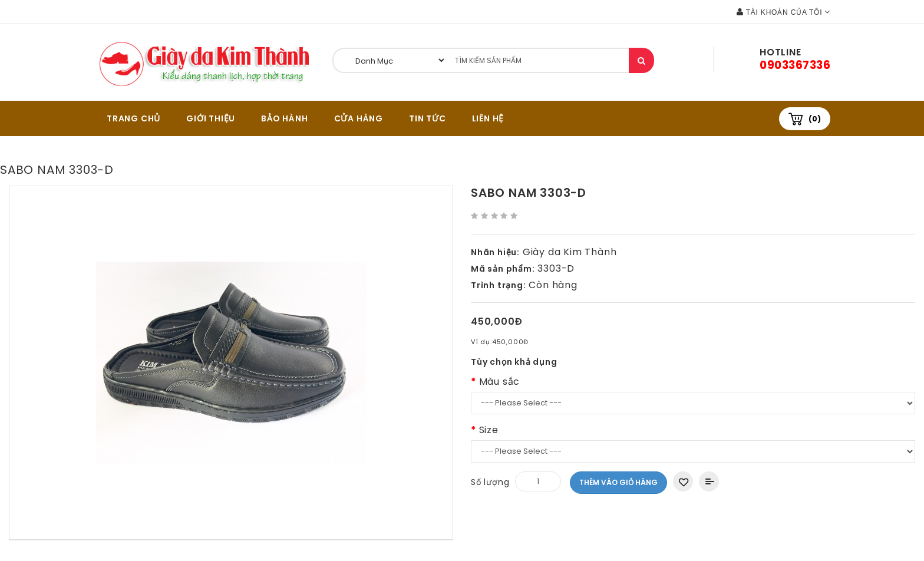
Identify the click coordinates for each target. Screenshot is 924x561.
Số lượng (490, 482)
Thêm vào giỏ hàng (618, 482)
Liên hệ (488, 118)
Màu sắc (500, 382)
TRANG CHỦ (133, 118)
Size (489, 430)
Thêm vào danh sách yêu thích (683, 481)
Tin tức (428, 118)
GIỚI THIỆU (211, 118)
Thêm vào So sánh (709, 481)
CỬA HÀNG (359, 118)
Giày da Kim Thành (570, 252)
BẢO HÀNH (284, 118)
